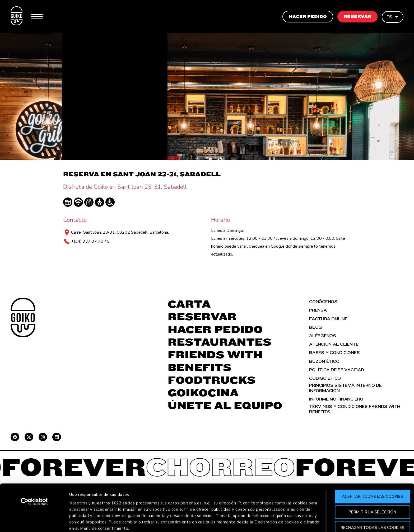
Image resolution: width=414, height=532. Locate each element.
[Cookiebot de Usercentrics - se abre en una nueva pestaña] (34, 526)
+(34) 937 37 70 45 (90, 241)
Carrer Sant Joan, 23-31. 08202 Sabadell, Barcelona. (120, 232)
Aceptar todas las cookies (370, 521)
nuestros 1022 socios (113, 527)
